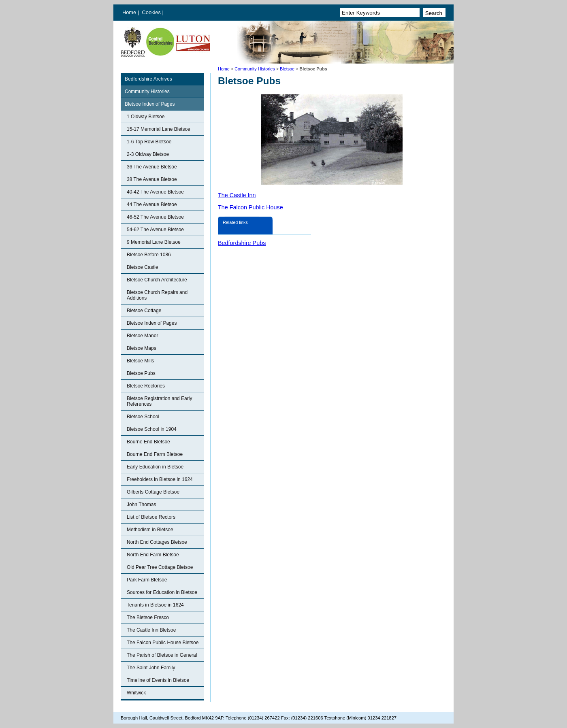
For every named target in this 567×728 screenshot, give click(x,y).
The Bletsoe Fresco (148, 617)
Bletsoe (287, 69)
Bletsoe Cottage (144, 311)
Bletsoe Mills (140, 361)
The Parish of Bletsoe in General (162, 655)
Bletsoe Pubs (141, 373)
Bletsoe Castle (142, 267)
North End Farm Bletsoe (153, 555)
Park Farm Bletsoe (147, 580)
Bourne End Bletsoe (148, 442)
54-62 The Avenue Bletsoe (155, 230)
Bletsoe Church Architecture (157, 280)
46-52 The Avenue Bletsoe (155, 217)
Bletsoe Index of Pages (150, 104)
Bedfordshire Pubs (242, 243)
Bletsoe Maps (142, 348)
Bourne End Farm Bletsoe (155, 454)
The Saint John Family (151, 668)
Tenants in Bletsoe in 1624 (155, 605)
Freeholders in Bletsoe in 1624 (160, 479)
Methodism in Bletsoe (150, 530)
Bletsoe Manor (142, 336)
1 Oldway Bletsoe (146, 117)
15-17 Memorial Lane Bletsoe (159, 129)
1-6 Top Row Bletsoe (149, 142)
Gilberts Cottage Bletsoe (153, 492)
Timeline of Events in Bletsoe (158, 680)
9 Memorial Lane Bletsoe (154, 242)
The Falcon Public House (250, 207)
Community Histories (255, 69)
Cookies (152, 12)
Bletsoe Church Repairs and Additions (157, 295)
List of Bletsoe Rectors (151, 517)
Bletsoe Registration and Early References (159, 401)
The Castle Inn (237, 195)
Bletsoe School (143, 417)
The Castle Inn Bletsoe (151, 630)
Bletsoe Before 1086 (149, 255)
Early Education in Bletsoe (155, 467)
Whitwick (136, 693)
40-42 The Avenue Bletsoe (155, 192)
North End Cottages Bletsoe (157, 542)
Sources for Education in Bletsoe (162, 592)
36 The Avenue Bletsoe (152, 167)
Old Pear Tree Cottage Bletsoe (160, 567)
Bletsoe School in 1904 (152, 429)
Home (129, 12)
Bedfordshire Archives (148, 79)
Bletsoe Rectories (146, 386)
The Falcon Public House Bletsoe (163, 643)
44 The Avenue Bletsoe (152, 204)
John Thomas (142, 504)
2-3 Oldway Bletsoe (148, 154)
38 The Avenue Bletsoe (152, 179)
